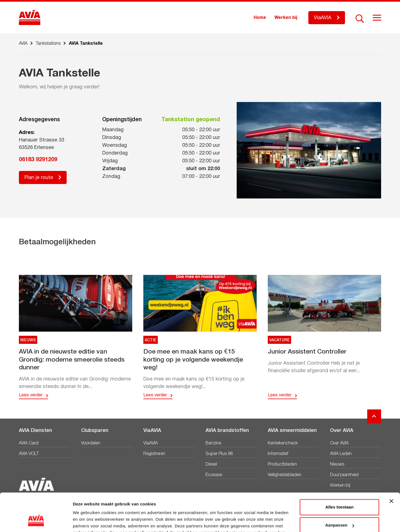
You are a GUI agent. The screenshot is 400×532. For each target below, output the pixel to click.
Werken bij (286, 18)
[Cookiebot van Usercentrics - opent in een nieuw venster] (36, 521)
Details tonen (86, 521)
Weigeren (339, 510)
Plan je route (39, 178)
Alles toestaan (339, 473)
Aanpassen (340, 492)
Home (260, 18)
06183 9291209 (38, 160)
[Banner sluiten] (391, 468)
